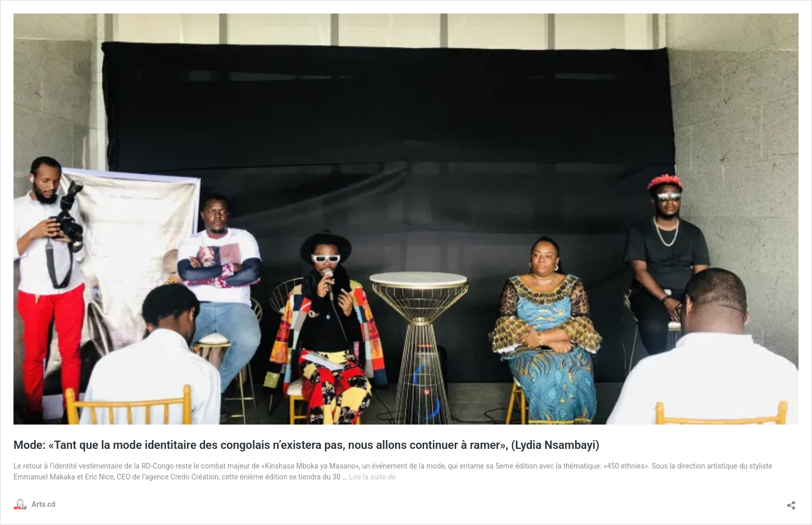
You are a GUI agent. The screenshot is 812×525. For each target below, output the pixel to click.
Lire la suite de (372, 477)
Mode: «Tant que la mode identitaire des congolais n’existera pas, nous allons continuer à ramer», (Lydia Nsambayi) (307, 445)
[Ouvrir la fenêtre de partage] (791, 502)
